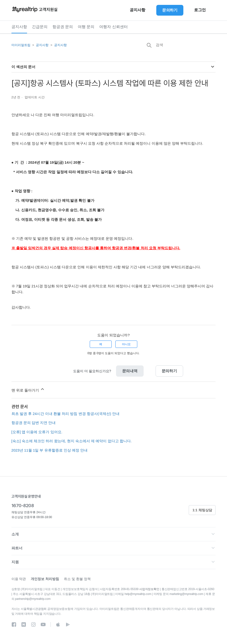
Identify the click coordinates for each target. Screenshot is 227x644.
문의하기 (169, 371)
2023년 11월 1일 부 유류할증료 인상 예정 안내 (50, 450)
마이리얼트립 (21, 45)
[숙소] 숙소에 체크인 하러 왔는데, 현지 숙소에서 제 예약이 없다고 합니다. (72, 441)
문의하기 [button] (170, 10)
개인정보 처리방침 (45, 579)
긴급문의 (40, 27)
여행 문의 (86, 27)
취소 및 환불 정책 (77, 579)
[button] (114, 534)
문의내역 (130, 371)
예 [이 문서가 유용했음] (101, 344)
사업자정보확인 (149, 589)
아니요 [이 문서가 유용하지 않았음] (126, 344)
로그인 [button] (200, 10)
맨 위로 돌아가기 (28, 389)
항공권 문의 (63, 27)
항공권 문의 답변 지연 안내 (34, 423)
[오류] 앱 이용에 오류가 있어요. (37, 432)
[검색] (179, 45)
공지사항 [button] (138, 10)
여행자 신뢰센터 (113, 27)
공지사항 (19, 27)
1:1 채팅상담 (202, 510)
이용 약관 (19, 579)
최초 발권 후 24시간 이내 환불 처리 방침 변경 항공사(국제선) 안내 (65, 414)
